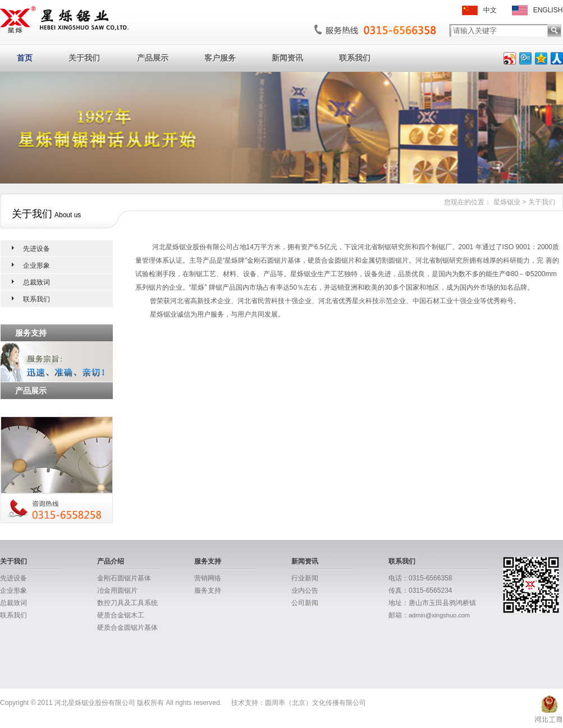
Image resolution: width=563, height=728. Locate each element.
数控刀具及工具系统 (127, 603)
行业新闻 (305, 578)
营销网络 (208, 578)
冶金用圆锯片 (117, 590)
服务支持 (208, 561)
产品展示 (153, 58)
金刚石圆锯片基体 (124, 578)
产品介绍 (111, 561)
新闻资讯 (287, 58)
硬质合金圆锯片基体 (127, 628)
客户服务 (220, 58)
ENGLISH (537, 10)
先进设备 (36, 249)
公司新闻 (305, 603)
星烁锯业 (507, 202)
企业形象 (36, 265)
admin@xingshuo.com (439, 615)
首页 (25, 58)
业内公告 (305, 590)
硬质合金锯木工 (121, 615)
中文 (479, 10)
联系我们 (355, 58)
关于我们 (84, 58)
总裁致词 (36, 282)
